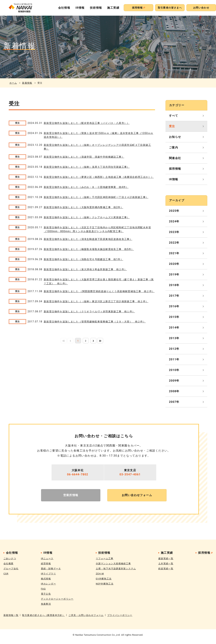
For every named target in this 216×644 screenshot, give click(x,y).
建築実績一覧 (166, 558)
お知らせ (175, 137)
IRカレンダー (48, 584)
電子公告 (46, 594)
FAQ (43, 589)
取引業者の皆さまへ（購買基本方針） (43, 615)
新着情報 (27, 83)
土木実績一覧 (166, 564)
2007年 (174, 402)
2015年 (174, 317)
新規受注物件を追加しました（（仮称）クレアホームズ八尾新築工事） (87, 217)
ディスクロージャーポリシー (57, 599)
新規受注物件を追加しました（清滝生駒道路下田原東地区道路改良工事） (88, 239)
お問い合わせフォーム (137, 495)
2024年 (174, 221)
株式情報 (46, 579)
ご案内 (173, 147)
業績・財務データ (51, 569)
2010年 (174, 370)
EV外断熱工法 (104, 579)
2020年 (174, 264)
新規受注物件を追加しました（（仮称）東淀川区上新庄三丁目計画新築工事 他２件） (96, 301)
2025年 (174, 211)
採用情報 (175, 169)
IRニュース (47, 558)
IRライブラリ (48, 574)
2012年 (174, 349)
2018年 (174, 285)
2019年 (174, 274)
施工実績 (113, 8)
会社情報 (64, 8)
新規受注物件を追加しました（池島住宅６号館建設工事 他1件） (83, 259)
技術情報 (96, 8)
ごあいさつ (10, 558)
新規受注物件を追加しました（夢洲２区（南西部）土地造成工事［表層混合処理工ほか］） (99, 177)
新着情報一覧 (11, 615)
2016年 (174, 306)
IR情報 (80, 8)
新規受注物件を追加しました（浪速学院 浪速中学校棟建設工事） (84, 157)
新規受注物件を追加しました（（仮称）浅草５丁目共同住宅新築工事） (87, 167)
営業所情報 (71, 495)
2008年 (174, 391)
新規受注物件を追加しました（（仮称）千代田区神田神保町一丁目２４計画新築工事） (96, 197)
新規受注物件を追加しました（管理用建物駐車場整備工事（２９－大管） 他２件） (95, 322)
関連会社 (175, 158)
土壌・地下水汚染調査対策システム (116, 569)
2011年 (174, 359)
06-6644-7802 (78, 474)
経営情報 (46, 564)
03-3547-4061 (130, 474)
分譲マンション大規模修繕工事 (113, 564)
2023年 (174, 232)
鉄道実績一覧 (166, 569)
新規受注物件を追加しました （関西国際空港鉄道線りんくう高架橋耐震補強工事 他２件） (99, 291)
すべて (173, 116)
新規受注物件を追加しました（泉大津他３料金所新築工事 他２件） (85, 269)
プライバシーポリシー (120, 615)
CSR (6, 574)
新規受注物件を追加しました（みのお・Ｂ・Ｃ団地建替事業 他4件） (86, 187)
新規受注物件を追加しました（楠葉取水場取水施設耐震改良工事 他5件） (89, 249)
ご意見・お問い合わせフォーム (86, 615)
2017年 (174, 296)
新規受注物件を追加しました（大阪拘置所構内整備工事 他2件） (83, 207)
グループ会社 (11, 569)
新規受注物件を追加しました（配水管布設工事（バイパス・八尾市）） (87, 123)
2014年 (174, 328)
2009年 (174, 381)
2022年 (174, 243)
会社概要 (9, 564)
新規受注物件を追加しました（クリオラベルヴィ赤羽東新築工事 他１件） (89, 311)
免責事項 (46, 604)
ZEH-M (100, 574)
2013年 (174, 338)
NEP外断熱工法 (105, 584)
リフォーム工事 (105, 558)
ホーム (13, 83)
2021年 (174, 253)
